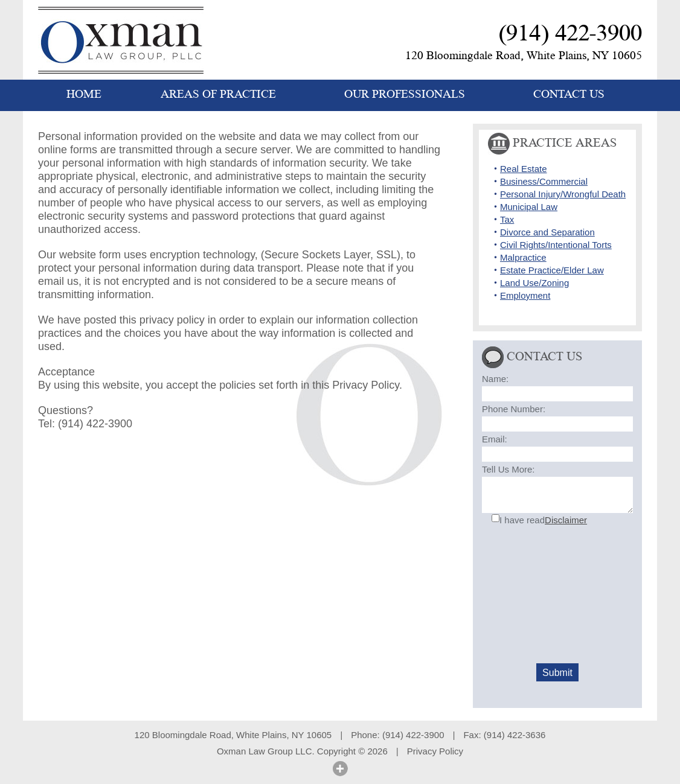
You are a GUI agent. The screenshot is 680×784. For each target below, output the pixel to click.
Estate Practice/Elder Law (552, 270)
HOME (84, 94)
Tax (507, 219)
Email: (495, 439)
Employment (525, 295)
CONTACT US (569, 94)
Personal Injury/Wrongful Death (563, 194)
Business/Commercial (544, 181)
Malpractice (523, 257)
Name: (495, 379)
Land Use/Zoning (534, 283)
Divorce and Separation (547, 232)
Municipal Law (529, 207)
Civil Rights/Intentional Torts (556, 245)
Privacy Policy (435, 751)
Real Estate (524, 169)
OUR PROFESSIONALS (405, 94)
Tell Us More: (508, 469)
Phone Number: (514, 409)
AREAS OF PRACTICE (218, 94)
